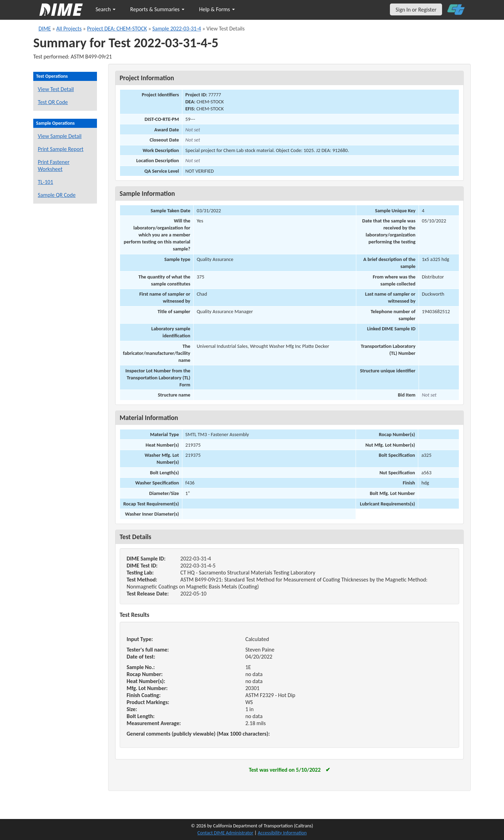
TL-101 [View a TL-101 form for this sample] (45, 182)
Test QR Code (53, 102)
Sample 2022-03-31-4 (177, 29)
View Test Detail (56, 89)
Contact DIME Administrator (225, 833)
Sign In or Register (416, 10)
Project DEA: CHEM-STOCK (117, 29)
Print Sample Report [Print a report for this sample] (61, 149)
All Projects (69, 29)
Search (106, 9)
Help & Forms (217, 9)
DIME (45, 29)
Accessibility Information (282, 833)
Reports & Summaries (157, 9)
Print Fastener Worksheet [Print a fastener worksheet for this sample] (54, 166)
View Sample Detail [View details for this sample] (60, 136)
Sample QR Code (57, 195)
